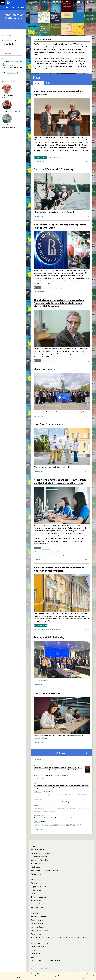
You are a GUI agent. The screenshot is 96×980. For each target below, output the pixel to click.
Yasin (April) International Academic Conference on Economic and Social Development (60, 937)
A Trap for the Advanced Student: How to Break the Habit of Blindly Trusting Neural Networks (60, 481)
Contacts (51, 969)
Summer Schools (37, 900)
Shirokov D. (37, 805)
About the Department (10, 40)
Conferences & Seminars (39, 931)
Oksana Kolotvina (15, 111)
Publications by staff (38, 947)
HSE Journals (35, 950)
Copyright (57, 969)
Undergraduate (36, 890)
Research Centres (37, 920)
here (83, 974)
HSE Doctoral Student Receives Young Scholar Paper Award (59, 93)
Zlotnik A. (37, 821)
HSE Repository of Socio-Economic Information (47, 961)
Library (33, 957)
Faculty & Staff (36, 863)
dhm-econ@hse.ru (12, 72)
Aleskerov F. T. (39, 775)
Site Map (71, 969)
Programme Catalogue (39, 887)
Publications (39, 760)
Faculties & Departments (39, 857)
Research (35, 913)
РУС (76, 2)
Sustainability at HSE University (41, 853)
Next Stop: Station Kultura (48, 424)
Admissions (35, 883)
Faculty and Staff (8, 44)
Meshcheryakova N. (61, 775)
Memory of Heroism (45, 369)
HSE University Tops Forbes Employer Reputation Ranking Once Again (60, 226)
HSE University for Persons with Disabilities (45, 871)
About (34, 843)
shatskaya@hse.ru (8, 75)
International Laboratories (40, 917)
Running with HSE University (49, 637)
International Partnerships (40, 860)
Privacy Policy (64, 969)
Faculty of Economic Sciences (13, 7)
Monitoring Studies (37, 927)
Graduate (34, 894)
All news (62, 753)
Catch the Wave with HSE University (54, 169)
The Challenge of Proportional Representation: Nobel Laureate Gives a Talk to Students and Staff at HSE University (59, 303)
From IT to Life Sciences (47, 693)
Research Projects (37, 924)
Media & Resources (39, 943)
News (37, 78)
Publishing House (37, 954)
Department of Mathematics (13, 16)
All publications (39, 830)
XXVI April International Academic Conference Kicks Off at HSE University (59, 569)
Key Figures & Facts (37, 850)
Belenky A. (37, 791)
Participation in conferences (11, 48)
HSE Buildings (35, 867)
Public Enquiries (36, 874)
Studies (34, 880)
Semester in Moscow (38, 904)
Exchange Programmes (38, 897)
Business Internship (37, 907)
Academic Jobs (36, 934)
